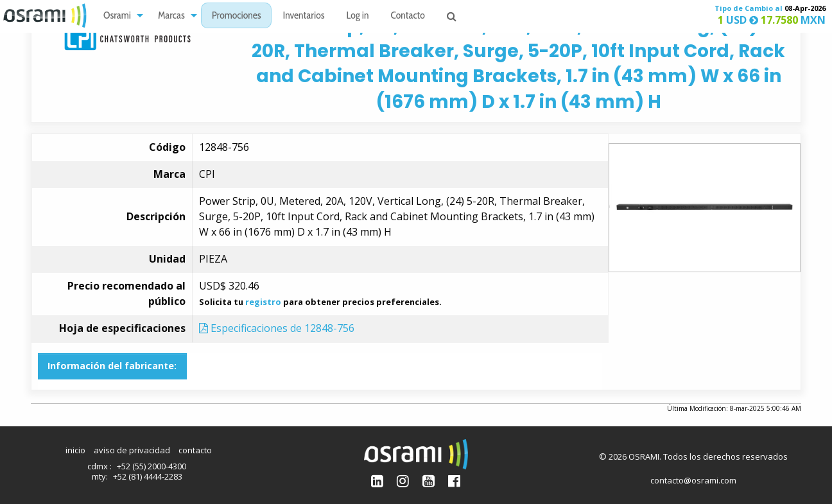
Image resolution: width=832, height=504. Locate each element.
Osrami (117, 16)
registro (263, 302)
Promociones (237, 16)
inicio (75, 450)
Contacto (408, 16)
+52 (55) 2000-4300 (152, 466)
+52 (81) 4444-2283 (148, 476)
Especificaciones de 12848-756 (277, 328)
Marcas (171, 16)
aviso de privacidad (132, 450)
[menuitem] (120, 16)
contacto (195, 450)
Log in (358, 16)
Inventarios (303, 16)
